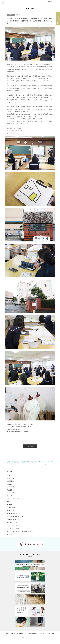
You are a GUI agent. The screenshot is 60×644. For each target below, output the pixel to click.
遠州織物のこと (11, 481)
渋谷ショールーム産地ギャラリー (16, 499)
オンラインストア (50, 633)
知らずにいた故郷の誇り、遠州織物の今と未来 (20, 531)
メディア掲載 (11, 487)
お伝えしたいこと (12, 478)
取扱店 (9, 502)
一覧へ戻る (30, 446)
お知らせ (10, 484)
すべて (9, 475)
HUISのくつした (12, 511)
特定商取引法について (22, 633)
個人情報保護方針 (33, 633)
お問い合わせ (41, 633)
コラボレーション (12, 534)
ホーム (7, 633)
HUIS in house (11, 508)
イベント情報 (11, 493)
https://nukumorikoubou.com (15, 131)
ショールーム (11, 496)
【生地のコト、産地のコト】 (15, 528)
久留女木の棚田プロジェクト (15, 516)
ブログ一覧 (13, 633)
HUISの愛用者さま (12, 514)
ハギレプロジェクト (13, 522)
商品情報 (10, 490)
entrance (10, 505)
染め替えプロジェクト (13, 519)
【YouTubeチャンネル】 (14, 525)
